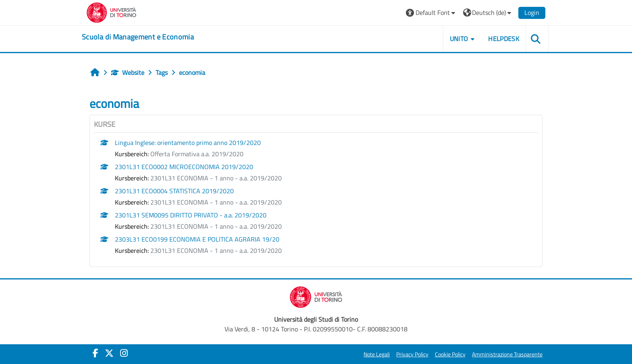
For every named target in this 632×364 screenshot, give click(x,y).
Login (532, 12)
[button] (431, 13)
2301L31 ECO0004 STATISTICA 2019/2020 (174, 191)
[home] (138, 37)
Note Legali (377, 354)
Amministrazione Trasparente (507, 354)
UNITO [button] (459, 39)
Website (128, 72)
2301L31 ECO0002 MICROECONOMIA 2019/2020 (184, 167)
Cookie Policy (450, 354)
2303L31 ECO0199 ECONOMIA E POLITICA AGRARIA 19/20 (197, 239)
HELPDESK (504, 39)
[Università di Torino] (111, 12)
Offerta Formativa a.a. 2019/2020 (197, 154)
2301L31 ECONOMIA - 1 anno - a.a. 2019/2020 (216, 178)
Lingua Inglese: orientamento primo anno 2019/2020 (188, 143)
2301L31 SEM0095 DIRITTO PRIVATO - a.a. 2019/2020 (191, 215)
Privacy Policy (412, 354)
